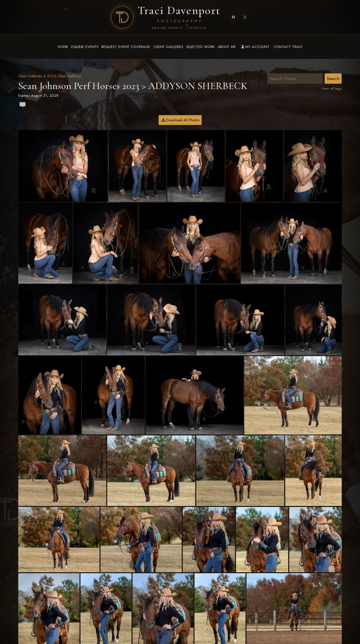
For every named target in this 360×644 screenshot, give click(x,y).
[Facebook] (233, 17)
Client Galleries (168, 47)
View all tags (331, 89)
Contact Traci (288, 47)
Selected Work (200, 47)
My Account (255, 47)
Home (63, 47)
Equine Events (85, 47)
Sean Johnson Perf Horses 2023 (79, 86)
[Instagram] (245, 17)
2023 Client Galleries (64, 76)
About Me (227, 47)
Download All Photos (183, 120)
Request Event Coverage (126, 47)
